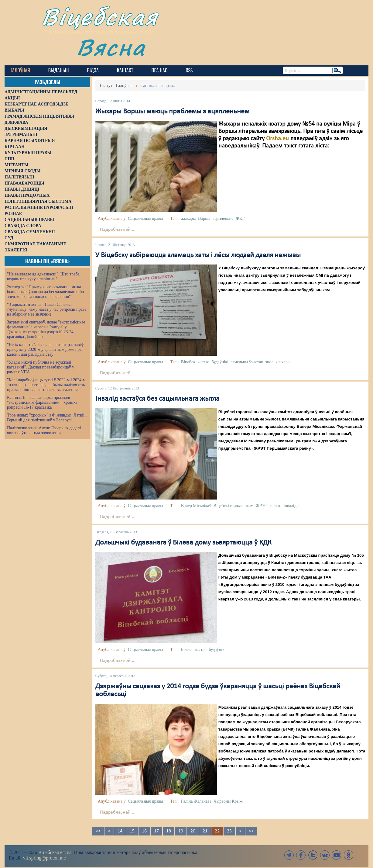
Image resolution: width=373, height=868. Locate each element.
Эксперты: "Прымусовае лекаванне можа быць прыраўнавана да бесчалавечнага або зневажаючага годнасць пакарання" (45, 292)
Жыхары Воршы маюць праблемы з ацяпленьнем (172, 112)
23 (229, 831)
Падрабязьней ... (118, 230)
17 (156, 831)
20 (193, 831)
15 (132, 831)
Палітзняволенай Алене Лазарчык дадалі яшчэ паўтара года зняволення (44, 430)
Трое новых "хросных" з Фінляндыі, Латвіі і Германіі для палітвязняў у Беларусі (47, 418)
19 (181, 831)
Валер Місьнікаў (196, 506)
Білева (187, 650)
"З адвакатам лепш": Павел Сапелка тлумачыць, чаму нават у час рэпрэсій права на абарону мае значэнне (47, 309)
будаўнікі (220, 362)
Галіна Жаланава (196, 801)
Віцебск (188, 362)
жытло (203, 362)
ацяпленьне (223, 218)
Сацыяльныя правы (145, 218)
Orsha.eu (277, 139)
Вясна (111, 47)
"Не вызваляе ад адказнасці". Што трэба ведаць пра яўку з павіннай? (43, 277)
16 (144, 831)
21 (205, 831)
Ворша (204, 218)
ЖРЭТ (262, 506)
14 (120, 831)
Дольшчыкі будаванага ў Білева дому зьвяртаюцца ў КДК (183, 543)
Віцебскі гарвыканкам (233, 506)
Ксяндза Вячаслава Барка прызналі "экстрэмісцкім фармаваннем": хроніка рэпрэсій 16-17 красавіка (42, 402)
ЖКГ (240, 218)
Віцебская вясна (55, 852)
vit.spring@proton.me (44, 858)
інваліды (292, 506)
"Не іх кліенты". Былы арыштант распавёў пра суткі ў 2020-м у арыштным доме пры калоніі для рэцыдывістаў (45, 349)
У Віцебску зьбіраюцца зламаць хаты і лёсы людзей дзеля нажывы (198, 255)
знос (270, 362)
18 (169, 831)
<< (98, 831)
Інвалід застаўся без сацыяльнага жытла (157, 399)
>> (251, 831)
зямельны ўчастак (247, 362)
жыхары (188, 218)
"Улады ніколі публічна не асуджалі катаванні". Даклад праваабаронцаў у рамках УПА (41, 367)
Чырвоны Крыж (228, 801)
